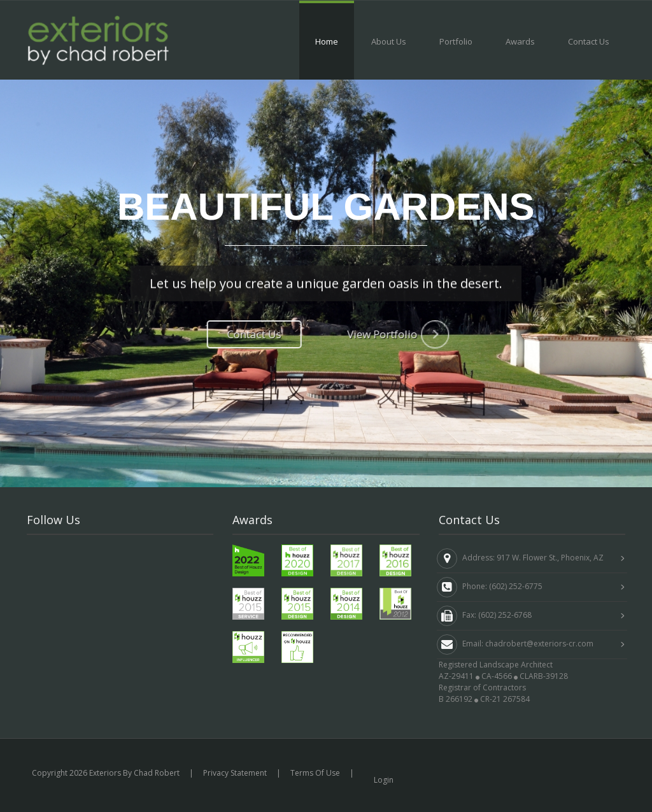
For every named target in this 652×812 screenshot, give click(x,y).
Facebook (55, 559)
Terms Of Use (315, 773)
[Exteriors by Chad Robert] (98, 39)
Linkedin (53, 587)
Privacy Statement (235, 773)
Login (384, 780)
